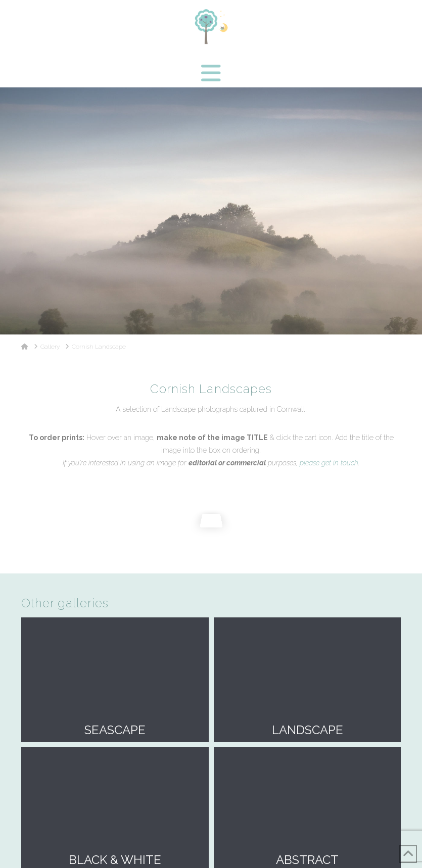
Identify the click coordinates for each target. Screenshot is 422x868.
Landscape (308, 680)
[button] (211, 74)
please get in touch (329, 463)
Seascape (115, 680)
